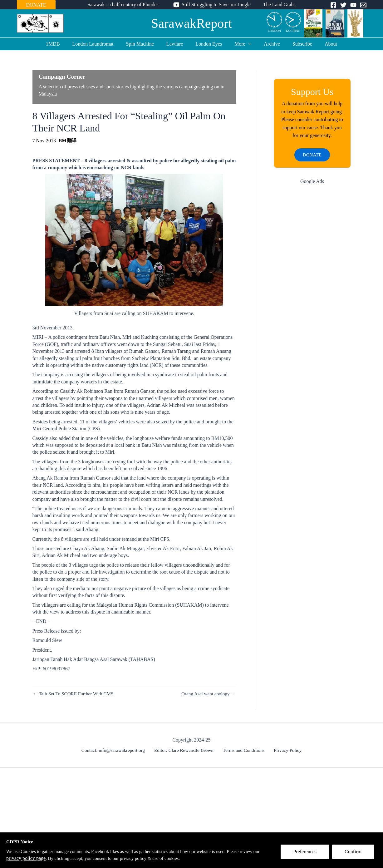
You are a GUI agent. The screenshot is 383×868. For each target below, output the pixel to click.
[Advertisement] (312, 290)
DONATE (36, 5)
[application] (246, 44)
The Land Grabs (277, 5)
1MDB (63, 44)
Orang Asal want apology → (207, 694)
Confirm (356, 854)
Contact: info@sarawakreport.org (116, 750)
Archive (267, 44)
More (240, 44)
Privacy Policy (286, 750)
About (321, 44)
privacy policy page (49, 858)
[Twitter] (343, 5)
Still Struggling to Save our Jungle (216, 5)
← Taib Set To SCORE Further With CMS (76, 694)
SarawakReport (191, 23)
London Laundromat (101, 44)
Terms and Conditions (244, 750)
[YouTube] (353, 5)
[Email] (363, 5)
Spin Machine (145, 44)
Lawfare (177, 44)
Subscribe (295, 44)
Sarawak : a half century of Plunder (125, 5)
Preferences (308, 854)
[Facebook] (333, 5)
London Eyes (209, 44)
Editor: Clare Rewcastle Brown (186, 750)
